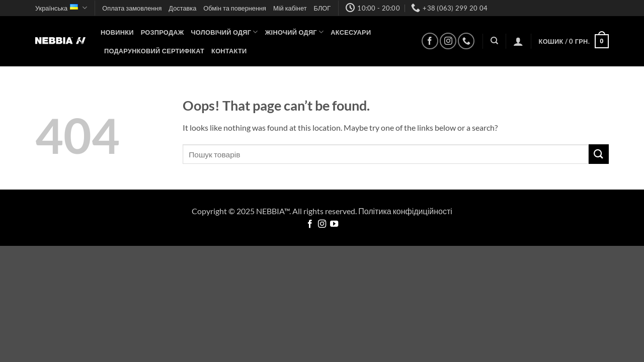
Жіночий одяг (295, 32)
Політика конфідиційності (405, 211)
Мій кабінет (290, 8)
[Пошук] (494, 41)
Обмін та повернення (235, 8)
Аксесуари (351, 32)
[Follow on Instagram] (448, 41)
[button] (518, 41)
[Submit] (599, 154)
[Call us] (466, 41)
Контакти (229, 51)
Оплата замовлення (132, 8)
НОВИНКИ (117, 32)
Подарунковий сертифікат (154, 51)
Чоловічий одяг (225, 32)
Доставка (182, 8)
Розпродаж (163, 32)
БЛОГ (323, 8)
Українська (61, 8)
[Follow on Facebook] (430, 41)
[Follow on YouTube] (334, 224)
